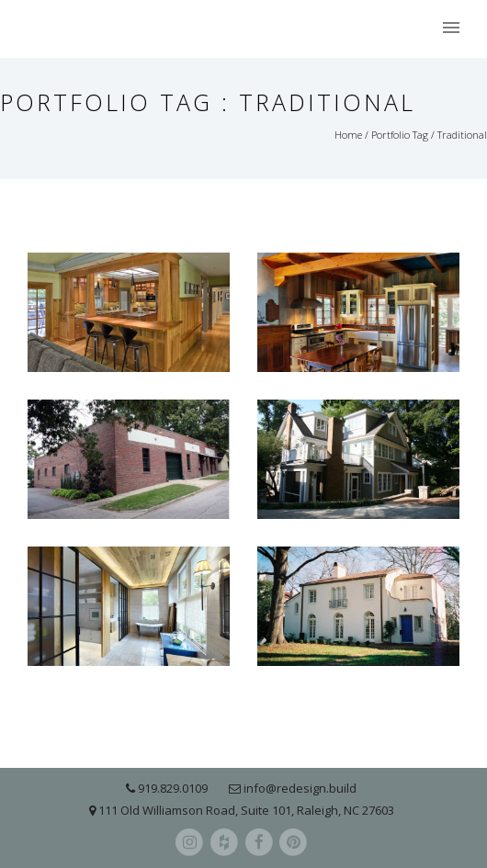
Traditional (462, 135)
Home (348, 135)
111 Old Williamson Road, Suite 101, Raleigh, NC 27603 (246, 810)
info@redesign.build (300, 788)
